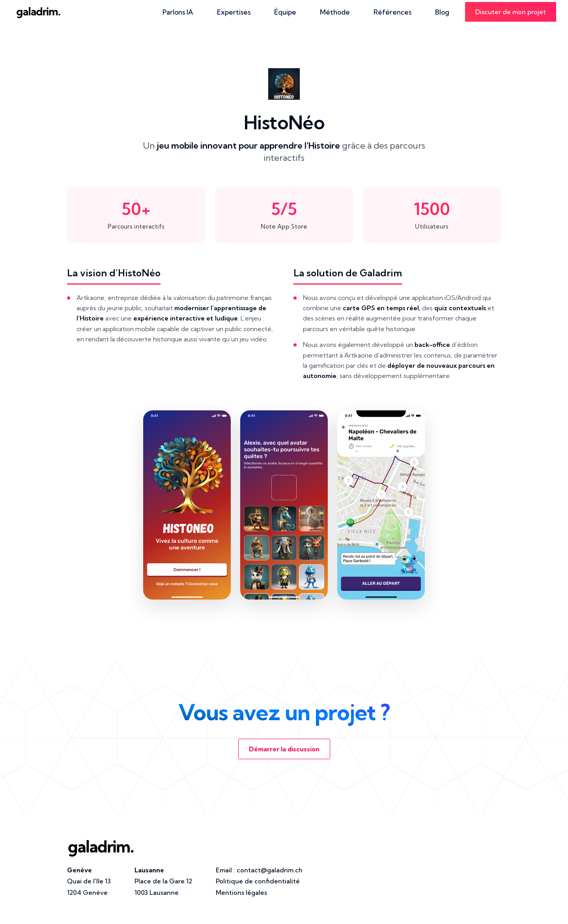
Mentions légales (241, 892)
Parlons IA (178, 12)
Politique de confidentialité (258, 881)
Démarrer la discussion (284, 749)
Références (392, 12)
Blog (442, 12)
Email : (259, 870)
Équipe (285, 12)
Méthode (335, 12)
